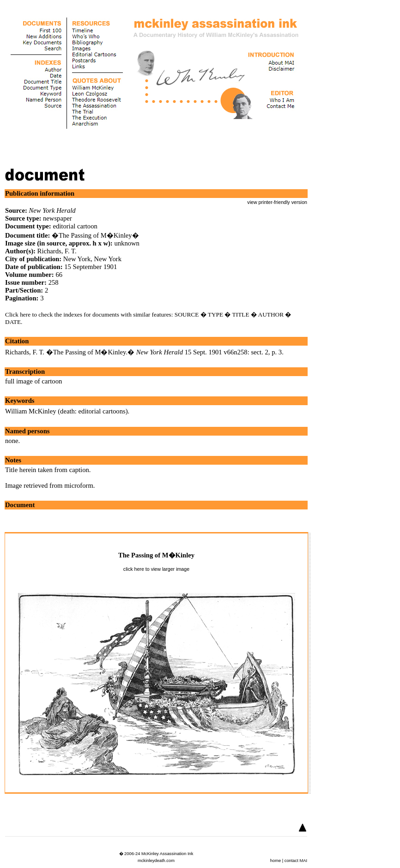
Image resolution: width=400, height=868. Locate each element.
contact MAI (296, 861)
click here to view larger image (156, 569)
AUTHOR (271, 314)
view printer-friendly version (277, 202)
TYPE (215, 314)
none (12, 441)
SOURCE (187, 314)
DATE (13, 322)
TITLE (241, 314)
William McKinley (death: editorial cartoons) (67, 411)
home (276, 861)
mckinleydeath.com (156, 861)
